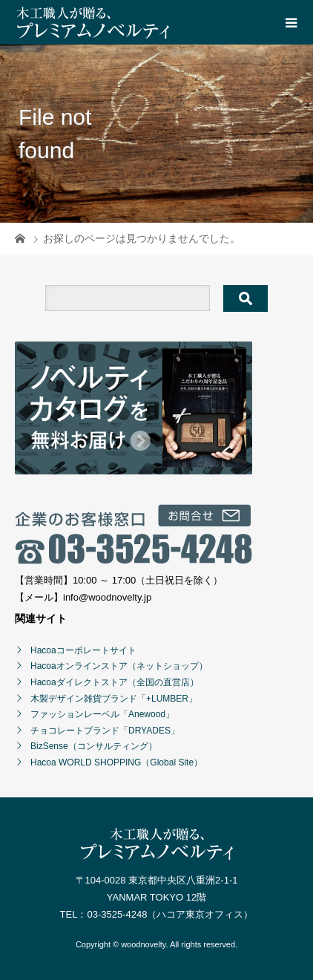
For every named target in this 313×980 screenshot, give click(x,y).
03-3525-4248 (117, 914)
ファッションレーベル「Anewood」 (102, 714)
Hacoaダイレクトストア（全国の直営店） (115, 682)
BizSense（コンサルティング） (94, 746)
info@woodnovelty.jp (107, 597)
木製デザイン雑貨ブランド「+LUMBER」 (114, 699)
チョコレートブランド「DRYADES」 (105, 731)
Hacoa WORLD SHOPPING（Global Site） (116, 762)
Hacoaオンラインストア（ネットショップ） (119, 666)
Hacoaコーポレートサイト (83, 650)
